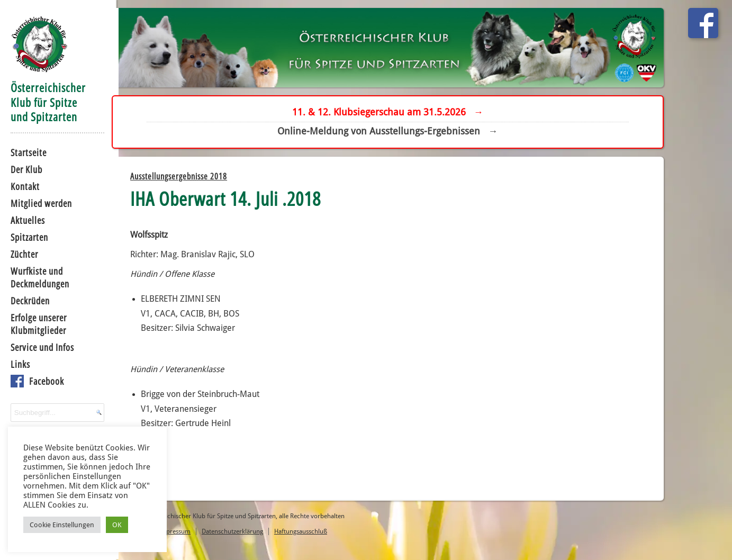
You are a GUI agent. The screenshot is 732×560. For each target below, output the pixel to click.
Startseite (25, 151)
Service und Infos (39, 346)
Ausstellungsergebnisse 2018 (195, 180)
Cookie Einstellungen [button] (62, 524)
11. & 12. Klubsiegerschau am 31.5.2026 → (395, 112)
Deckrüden (26, 300)
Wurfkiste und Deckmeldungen (36, 276)
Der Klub (23, 168)
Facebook (43, 380)
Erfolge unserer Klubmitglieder (35, 323)
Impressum (191, 533)
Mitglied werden (38, 202)
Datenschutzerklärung (249, 533)
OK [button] (118, 524)
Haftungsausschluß (317, 533)
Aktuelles (24, 219)
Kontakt (21, 185)
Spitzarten (26, 236)
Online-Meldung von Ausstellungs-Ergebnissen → (394, 132)
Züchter (21, 253)
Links (17, 363)
